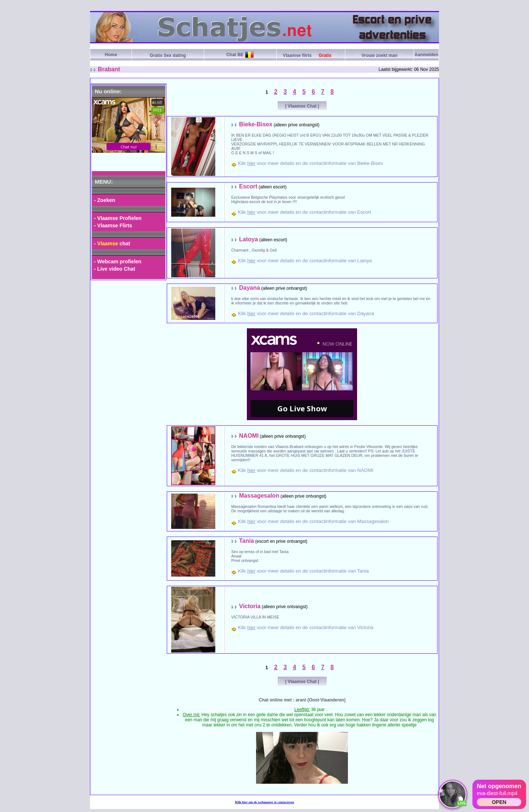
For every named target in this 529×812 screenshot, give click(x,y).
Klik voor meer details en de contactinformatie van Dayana (306, 313)
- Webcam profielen (118, 261)
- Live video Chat (115, 269)
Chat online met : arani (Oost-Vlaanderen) (302, 700)
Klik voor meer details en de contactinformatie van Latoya (305, 261)
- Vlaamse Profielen (118, 218)
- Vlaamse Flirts (113, 225)
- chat (112, 243)
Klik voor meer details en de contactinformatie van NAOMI (306, 470)
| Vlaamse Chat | (302, 106)
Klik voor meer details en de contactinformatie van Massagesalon (313, 521)
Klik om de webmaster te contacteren (265, 802)
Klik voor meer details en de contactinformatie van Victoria (306, 627)
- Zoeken (105, 200)
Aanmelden (426, 55)
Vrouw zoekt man (380, 55)
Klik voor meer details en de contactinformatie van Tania (303, 571)
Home (111, 55)
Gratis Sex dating (168, 55)
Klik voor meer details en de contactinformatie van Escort (305, 212)
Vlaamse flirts (311, 55)
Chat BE (235, 55)
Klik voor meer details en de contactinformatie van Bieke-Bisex (311, 163)
